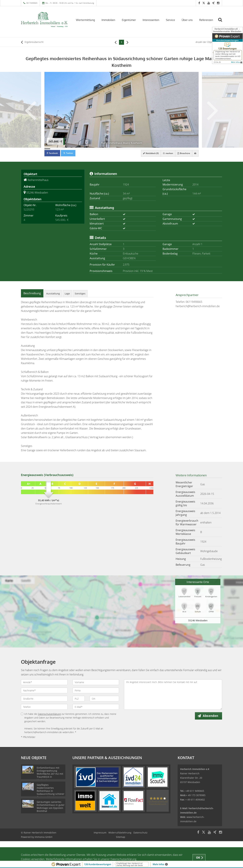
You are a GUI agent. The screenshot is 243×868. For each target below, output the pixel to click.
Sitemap (121, 837)
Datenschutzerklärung (49, 714)
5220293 (29, 209)
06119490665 (32, 3)
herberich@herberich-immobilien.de (198, 306)
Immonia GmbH (43, 837)
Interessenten (151, 20)
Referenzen (206, 20)
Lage (67, 293)
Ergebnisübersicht (32, 42)
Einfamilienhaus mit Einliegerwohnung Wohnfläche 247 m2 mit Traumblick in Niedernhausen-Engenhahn (50, 775)
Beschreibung (32, 293)
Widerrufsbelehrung (120, 833)
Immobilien (108, 20)
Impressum (100, 833)
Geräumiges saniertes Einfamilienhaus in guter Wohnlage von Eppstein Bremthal (51, 806)
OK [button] (198, 858)
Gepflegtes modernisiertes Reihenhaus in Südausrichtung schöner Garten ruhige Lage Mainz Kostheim (51, 792)
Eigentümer (129, 20)
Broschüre (182, 153)
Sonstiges (80, 293)
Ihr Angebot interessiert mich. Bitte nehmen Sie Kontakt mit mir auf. (173, 694)
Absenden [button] (211, 716)
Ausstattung (53, 293)
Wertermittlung (85, 20)
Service (170, 20)
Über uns (187, 20)
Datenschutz (140, 833)
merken (166, 153)
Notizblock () (148, 153)
